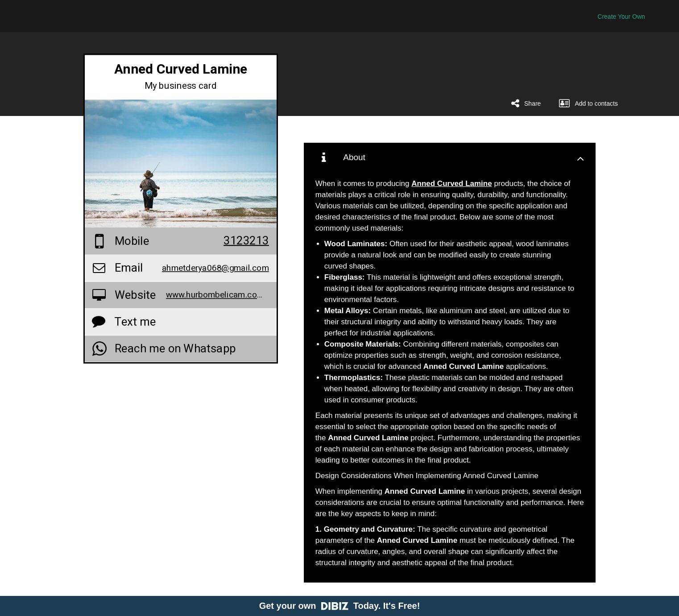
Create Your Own (621, 17)
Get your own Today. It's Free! (340, 606)
